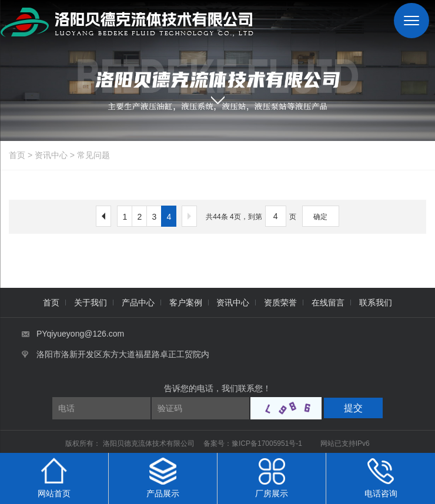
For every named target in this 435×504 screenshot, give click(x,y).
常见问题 (93, 155)
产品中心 (138, 303)
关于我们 (91, 303)
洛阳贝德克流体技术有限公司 (150, 443)
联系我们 (376, 303)
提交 (353, 408)
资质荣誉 (280, 303)
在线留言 (328, 303)
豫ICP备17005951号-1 (267, 443)
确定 (320, 217)
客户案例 (186, 303)
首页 (17, 155)
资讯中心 (51, 155)
